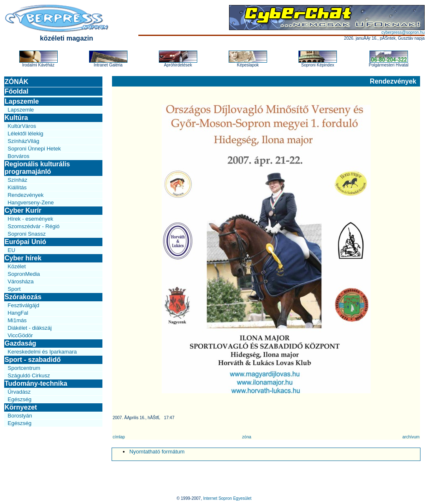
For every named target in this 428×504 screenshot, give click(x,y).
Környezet (21, 407)
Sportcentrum (24, 368)
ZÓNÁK (17, 82)
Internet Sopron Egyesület (227, 498)
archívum (411, 437)
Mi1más (17, 320)
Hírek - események (30, 219)
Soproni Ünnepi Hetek (34, 149)
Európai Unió (25, 242)
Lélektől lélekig (25, 134)
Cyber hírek (23, 258)
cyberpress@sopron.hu (403, 32)
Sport (14, 289)
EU (11, 250)
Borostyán (20, 416)
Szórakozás (23, 297)
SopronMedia (24, 274)
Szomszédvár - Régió (33, 226)
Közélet (17, 266)
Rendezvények (25, 195)
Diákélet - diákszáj (30, 328)
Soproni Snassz (27, 234)
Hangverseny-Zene (31, 202)
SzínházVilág (23, 141)
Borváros (18, 156)
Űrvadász (19, 392)
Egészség (19, 399)
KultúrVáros (22, 126)
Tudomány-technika (36, 383)
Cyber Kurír (23, 210)
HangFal (18, 313)
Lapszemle (22, 101)
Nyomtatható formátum (157, 452)
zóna (247, 437)
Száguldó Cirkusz (29, 375)
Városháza (20, 281)
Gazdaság (20, 343)
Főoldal (17, 91)
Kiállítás (17, 187)
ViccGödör (20, 335)
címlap (118, 437)
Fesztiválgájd (23, 305)
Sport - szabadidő (33, 360)
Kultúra (16, 118)
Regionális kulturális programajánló (37, 168)
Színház (17, 180)
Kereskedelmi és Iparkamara (42, 352)
